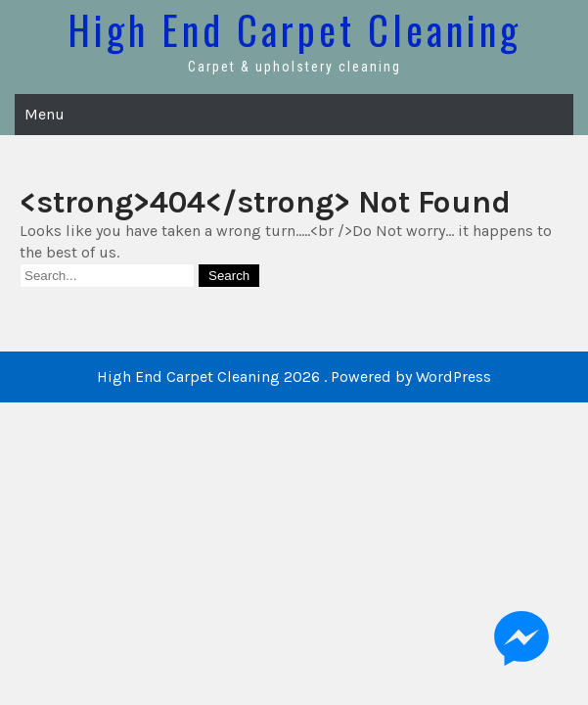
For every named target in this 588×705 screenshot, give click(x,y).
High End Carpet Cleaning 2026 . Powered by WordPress (294, 376)
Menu (45, 114)
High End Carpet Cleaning (294, 29)
